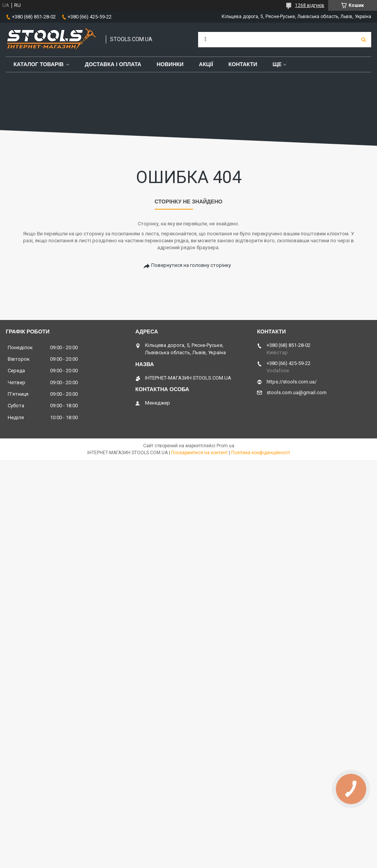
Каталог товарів (38, 64)
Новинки (170, 64)
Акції (206, 64)
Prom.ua (225, 446)
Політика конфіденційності (261, 453)
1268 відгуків (310, 5)
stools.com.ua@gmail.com (297, 392)
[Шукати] (364, 40)
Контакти (243, 64)
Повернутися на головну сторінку (191, 265)
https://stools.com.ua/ (292, 382)
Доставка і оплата (113, 64)
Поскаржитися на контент (199, 453)
